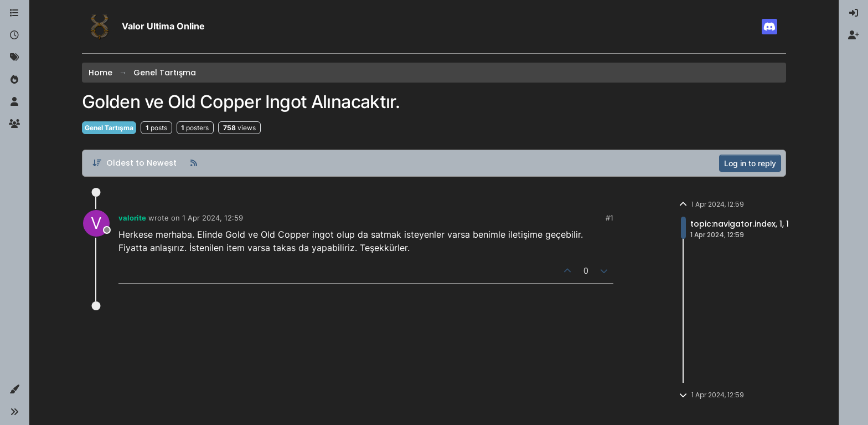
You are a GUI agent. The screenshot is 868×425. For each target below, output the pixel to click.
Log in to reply (750, 163)
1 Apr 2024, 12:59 (213, 218)
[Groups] (14, 124)
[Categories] (14, 13)
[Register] (854, 35)
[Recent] (14, 35)
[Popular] (14, 80)
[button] (14, 390)
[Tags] (14, 58)
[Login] (854, 13)
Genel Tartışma (109, 128)
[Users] (14, 102)
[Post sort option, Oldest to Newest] (134, 163)
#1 (609, 218)
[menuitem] (854, 13)
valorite (132, 218)
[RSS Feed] (194, 163)
